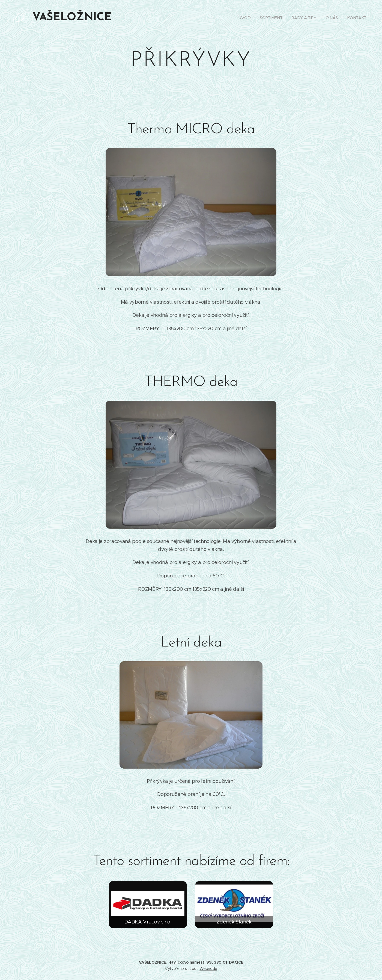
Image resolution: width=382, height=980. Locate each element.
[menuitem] (245, 18)
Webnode (208, 969)
